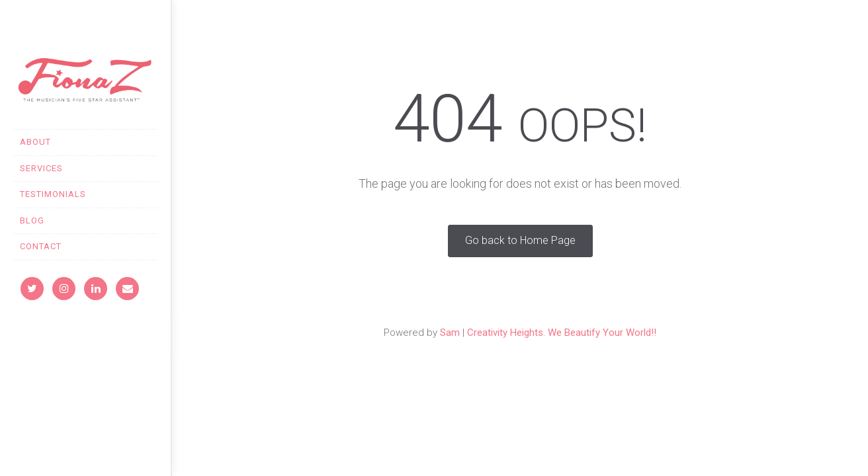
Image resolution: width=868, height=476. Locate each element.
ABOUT (35, 142)
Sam (450, 333)
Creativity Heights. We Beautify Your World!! (562, 333)
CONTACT (41, 246)
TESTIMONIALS (53, 194)
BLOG (32, 220)
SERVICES (41, 168)
